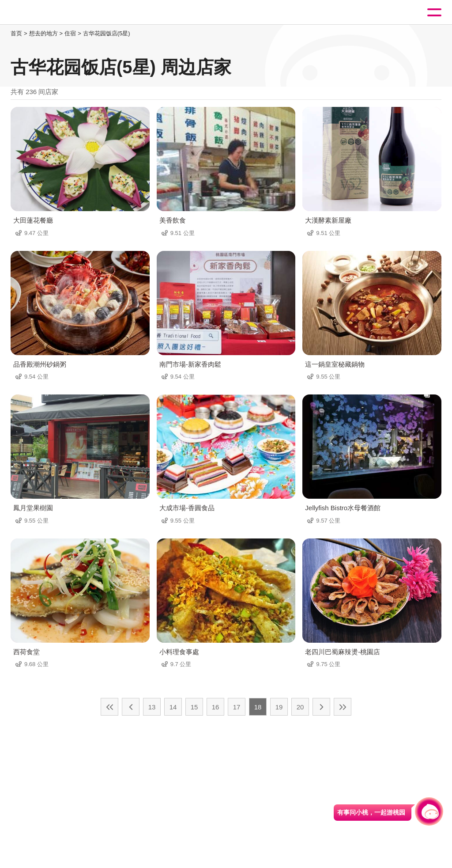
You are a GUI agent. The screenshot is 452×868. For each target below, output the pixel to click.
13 (152, 707)
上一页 (131, 707)
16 (216, 707)
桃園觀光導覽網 (43, 13)
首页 (16, 33)
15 (194, 707)
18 (258, 707)
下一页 (321, 707)
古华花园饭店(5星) (107, 33)
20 (300, 707)
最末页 (343, 707)
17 (237, 707)
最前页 (109, 707)
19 (279, 707)
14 (173, 707)
